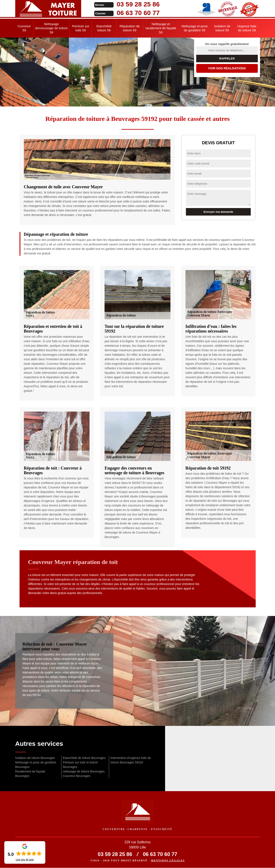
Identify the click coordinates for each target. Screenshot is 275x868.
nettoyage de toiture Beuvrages (84, 771)
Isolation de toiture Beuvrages (35, 758)
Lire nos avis (25, 860)
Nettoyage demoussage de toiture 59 (51, 28)
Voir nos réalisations (227, 68)
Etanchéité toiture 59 (104, 28)
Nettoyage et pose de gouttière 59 (194, 28)
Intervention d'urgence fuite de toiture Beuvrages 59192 (131, 760)
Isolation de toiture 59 (222, 28)
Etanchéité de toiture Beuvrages (84, 758)
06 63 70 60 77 (134, 13)
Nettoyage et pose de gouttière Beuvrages (36, 765)
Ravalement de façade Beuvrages (30, 774)
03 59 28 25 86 (134, 4)
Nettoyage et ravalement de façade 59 (161, 28)
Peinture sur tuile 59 (81, 28)
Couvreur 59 (24, 28)
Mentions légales (168, 861)
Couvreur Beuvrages (77, 776)
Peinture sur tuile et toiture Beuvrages (80, 765)
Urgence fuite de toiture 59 (247, 28)
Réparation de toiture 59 (130, 28)
